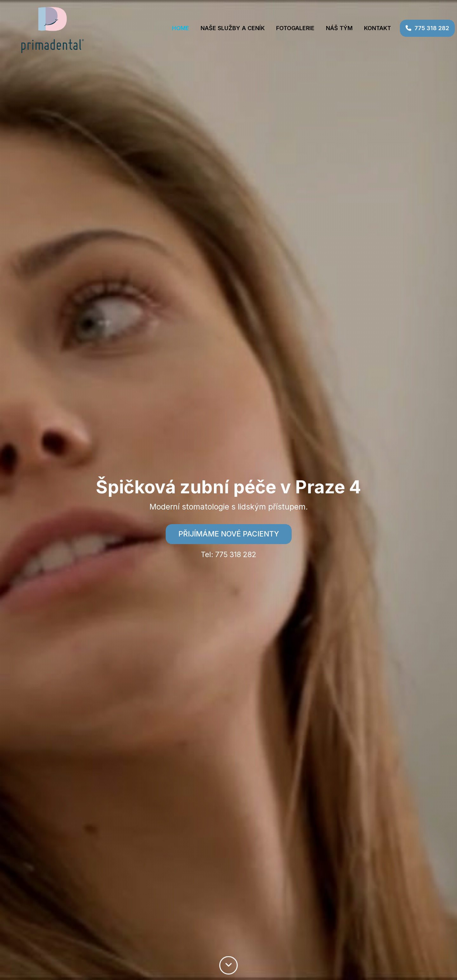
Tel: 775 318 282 (229, 555)
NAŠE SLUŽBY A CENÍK (224, 28)
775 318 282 (418, 28)
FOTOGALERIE (286, 28)
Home (172, 28)
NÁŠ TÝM (330, 28)
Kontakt (369, 28)
